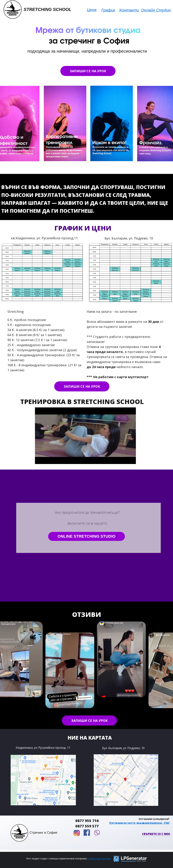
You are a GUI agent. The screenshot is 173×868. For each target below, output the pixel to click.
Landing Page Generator (99, 859)
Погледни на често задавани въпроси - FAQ (139, 823)
